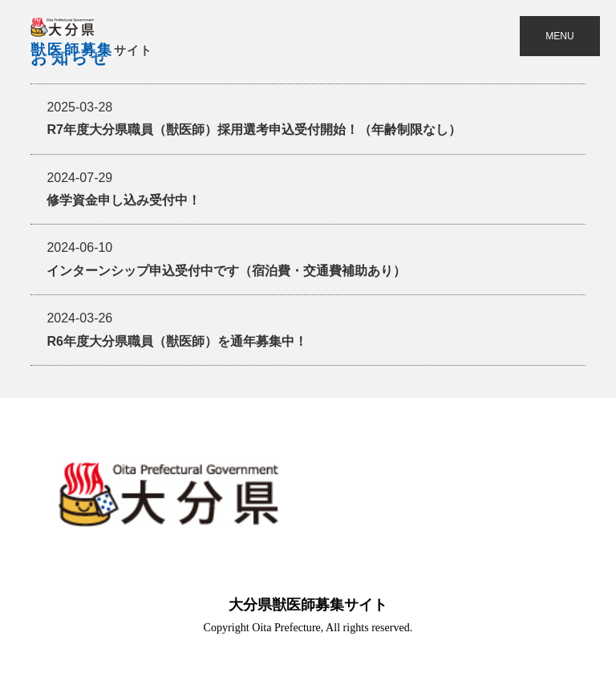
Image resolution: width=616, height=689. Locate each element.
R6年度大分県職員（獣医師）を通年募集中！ (176, 329)
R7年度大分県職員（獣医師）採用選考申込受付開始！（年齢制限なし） (253, 118)
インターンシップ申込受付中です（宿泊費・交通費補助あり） (226, 259)
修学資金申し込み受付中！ (124, 189)
